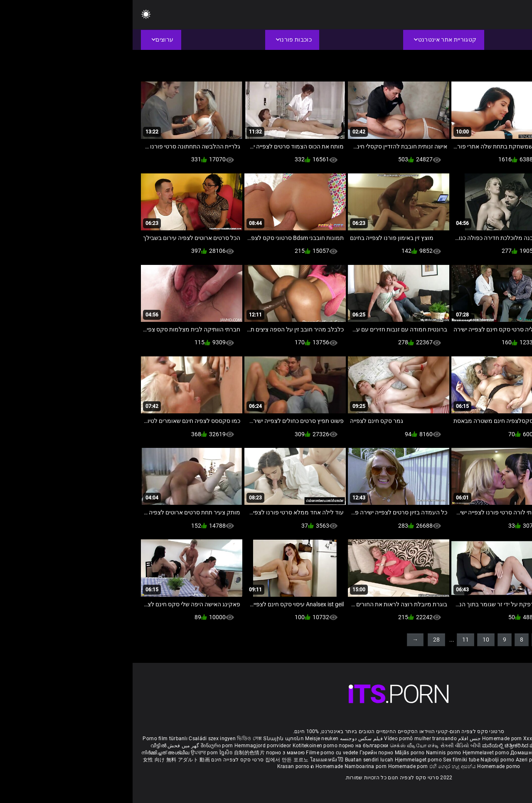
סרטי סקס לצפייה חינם (105, 760)
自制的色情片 (117, 753)
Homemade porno (366, 766)
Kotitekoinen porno (183, 746)
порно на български (231, 746)
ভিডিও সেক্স (117, 739)
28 (304, 640)
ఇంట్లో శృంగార (474, 746)
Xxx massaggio (409, 739)
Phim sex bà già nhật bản (459, 739)
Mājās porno (278, 753)
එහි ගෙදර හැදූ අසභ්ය (321, 766)
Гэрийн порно (245, 753)
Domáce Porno (469, 753)
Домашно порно (399, 753)
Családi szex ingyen (80, 739)
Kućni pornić (435, 753)
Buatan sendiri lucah (237, 760)
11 (333, 640)
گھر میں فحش (50, 746)
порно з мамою (153, 753)
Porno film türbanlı (32, 739)
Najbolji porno (365, 760)
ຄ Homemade (195, 766)
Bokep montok (429, 760)
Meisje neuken (189, 739)
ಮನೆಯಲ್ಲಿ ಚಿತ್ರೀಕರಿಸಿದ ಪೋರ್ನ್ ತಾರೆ (388, 746)
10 (353, 640)
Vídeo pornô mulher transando (288, 739)
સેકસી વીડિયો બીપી (328, 746)
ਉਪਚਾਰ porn (73, 753)
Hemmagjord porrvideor (131, 746)
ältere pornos (506, 739)
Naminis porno (312, 753)
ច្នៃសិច (94, 753)
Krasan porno (161, 766)
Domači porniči (505, 753)
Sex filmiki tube (329, 760)
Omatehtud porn (467, 760)
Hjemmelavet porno (354, 753)
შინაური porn (85, 746)
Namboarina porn (234, 766)
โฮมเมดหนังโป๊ (195, 760)
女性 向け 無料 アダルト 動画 (44, 760)
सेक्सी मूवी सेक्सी (442, 746)
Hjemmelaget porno (286, 760)
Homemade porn (370, 739)
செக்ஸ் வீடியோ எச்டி (282, 746)
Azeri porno (398, 760)
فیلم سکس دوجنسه (229, 739)
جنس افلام (337, 739)
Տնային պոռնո (151, 739)
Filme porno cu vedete (199, 753)
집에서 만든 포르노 (155, 760)
